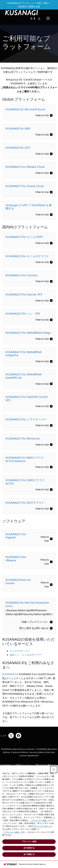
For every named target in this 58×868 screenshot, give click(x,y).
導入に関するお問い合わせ (34, 628)
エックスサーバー (20, 651)
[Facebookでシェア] (18, 736)
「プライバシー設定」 (39, 820)
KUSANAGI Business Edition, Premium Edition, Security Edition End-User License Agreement (30, 752)
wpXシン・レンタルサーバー (26, 655)
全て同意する (29, 854)
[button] (39, 19)
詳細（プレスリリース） (35, 622)
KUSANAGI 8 (9, 674)
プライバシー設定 (29, 842)
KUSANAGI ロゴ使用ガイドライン (16, 765)
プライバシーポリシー (43, 826)
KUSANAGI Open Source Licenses (18, 749)
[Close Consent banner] (54, 770)
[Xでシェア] (11, 736)
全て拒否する (29, 848)
